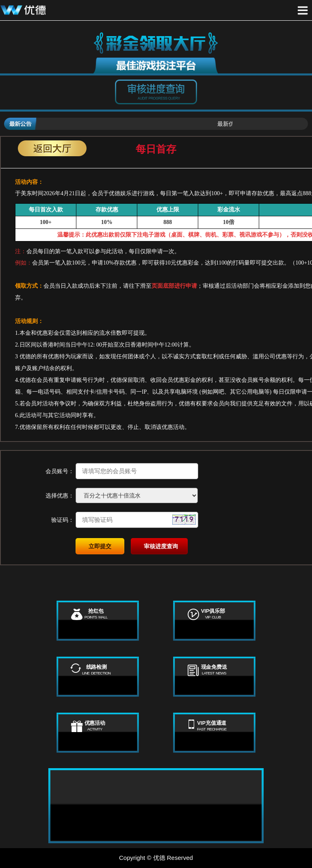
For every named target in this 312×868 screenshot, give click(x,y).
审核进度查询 (161, 546)
